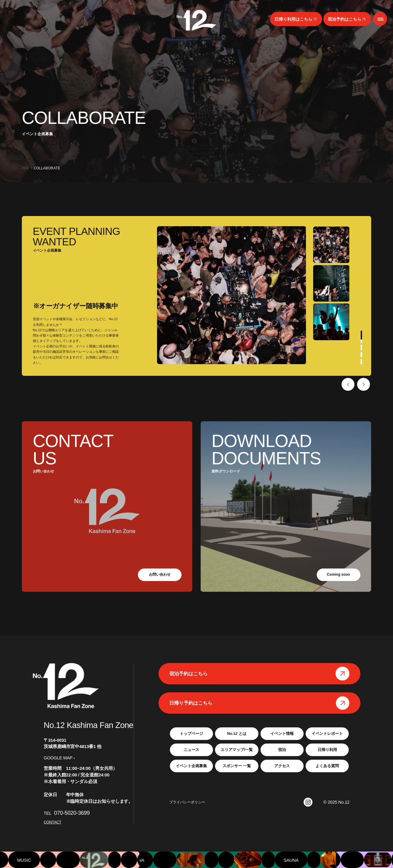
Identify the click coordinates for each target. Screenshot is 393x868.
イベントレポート (327, 734)
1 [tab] (361, 337)
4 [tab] (361, 362)
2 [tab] (361, 347)
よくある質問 (327, 766)
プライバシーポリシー (187, 802)
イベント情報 (282, 734)
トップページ (191, 734)
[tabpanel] (331, 245)
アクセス (282, 766)
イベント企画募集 (191, 766)
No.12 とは (237, 734)
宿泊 (282, 750)
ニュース (191, 750)
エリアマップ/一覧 (237, 750)
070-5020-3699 (72, 813)
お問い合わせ (160, 574)
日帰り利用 (327, 750)
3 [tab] (361, 355)
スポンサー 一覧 (237, 766)
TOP (26, 168)
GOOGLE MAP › (59, 758)
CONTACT (52, 822)
